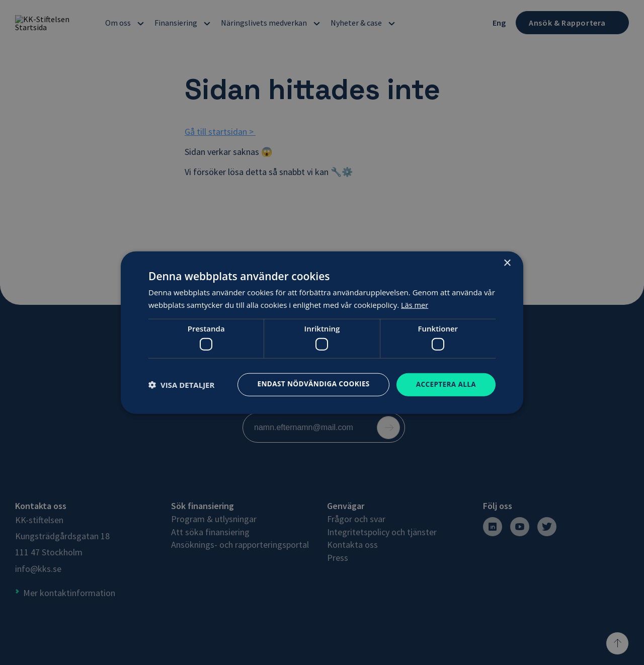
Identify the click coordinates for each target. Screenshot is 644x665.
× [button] (507, 263)
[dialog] (322, 332)
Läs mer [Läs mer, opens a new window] (415, 304)
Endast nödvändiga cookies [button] (310, 384)
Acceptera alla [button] (445, 384)
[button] (181, 385)
